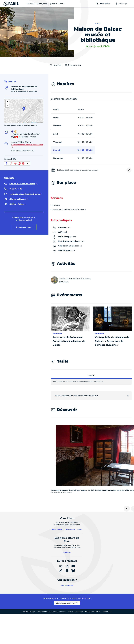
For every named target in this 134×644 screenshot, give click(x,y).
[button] (24, 109)
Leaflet (24, 122)
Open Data (79, 611)
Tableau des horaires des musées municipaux (77, 170)
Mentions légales (29, 611)
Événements (73, 65)
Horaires (55, 65)
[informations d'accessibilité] (17, 163)
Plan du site (107, 611)
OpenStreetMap (34, 122)
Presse (70, 611)
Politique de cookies (93, 611)
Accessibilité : (51, 611)
